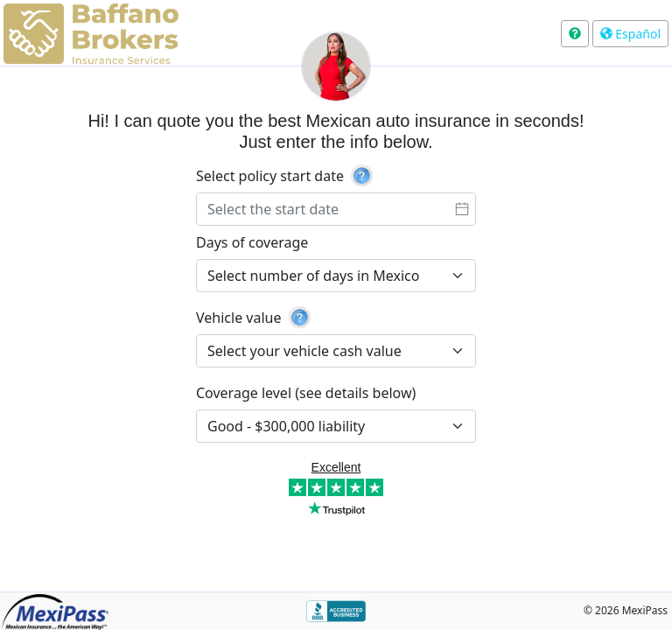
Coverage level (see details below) (306, 393)
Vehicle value (238, 318)
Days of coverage (252, 242)
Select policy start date (270, 176)
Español (630, 34)
